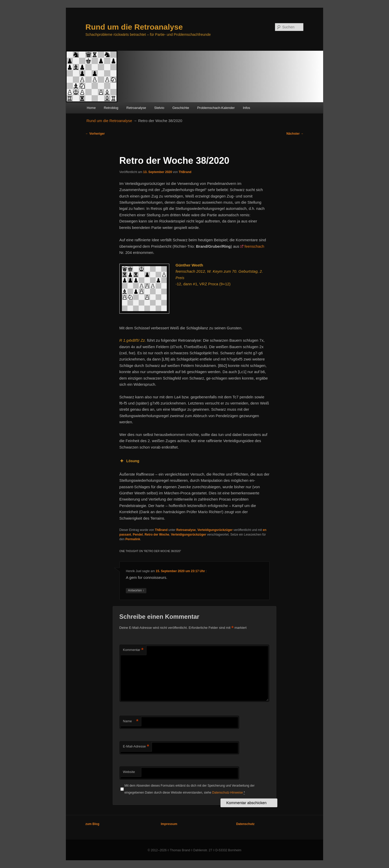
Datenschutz (245, 824)
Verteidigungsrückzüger (215, 530)
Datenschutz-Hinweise (228, 793)
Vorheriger (95, 134)
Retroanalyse (136, 108)
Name (131, 721)
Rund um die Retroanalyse (134, 27)
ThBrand (185, 172)
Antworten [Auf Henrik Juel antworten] (136, 591)
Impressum (169, 824)
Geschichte (181, 108)
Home (91, 108)
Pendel (138, 535)
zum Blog (92, 824)
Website (129, 772)
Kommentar (133, 650)
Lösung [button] (129, 461)
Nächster (295, 134)
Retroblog (111, 108)
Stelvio (159, 108)
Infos (246, 108)
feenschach (254, 246)
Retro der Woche (157, 535)
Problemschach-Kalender (216, 108)
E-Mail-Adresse (136, 747)
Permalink (133, 539)
